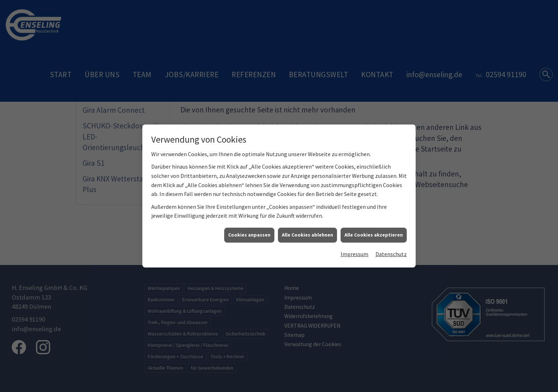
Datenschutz (391, 250)
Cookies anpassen (249, 231)
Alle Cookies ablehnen (307, 231)
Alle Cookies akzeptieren (374, 231)
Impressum (354, 250)
